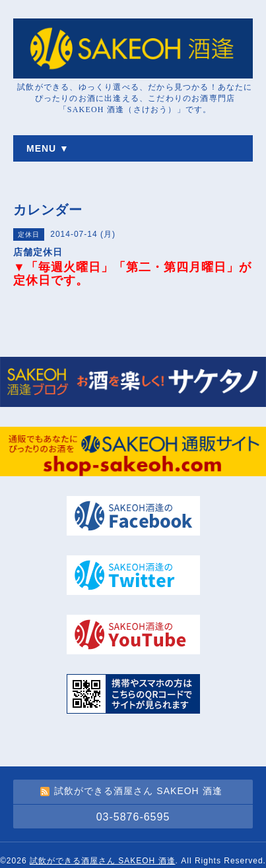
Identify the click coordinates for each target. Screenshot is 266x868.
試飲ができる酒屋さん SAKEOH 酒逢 (103, 861)
